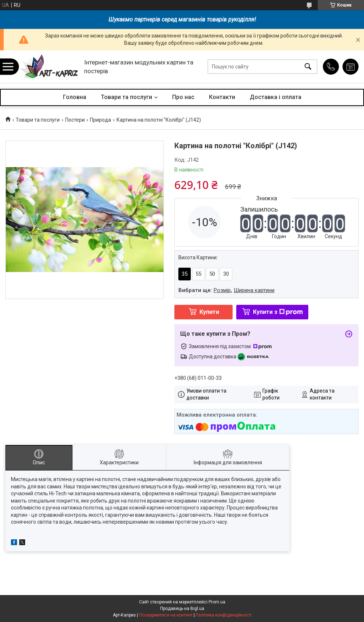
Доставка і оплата (276, 97)
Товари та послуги (126, 97)
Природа (100, 120)
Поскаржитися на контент (166, 615)
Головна (75, 97)
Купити (209, 312)
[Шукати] (308, 67)
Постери (75, 120)
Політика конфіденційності (224, 615)
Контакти (222, 97)
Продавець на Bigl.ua (182, 609)
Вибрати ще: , (226, 290)
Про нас (183, 97)
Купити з (278, 312)
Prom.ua (217, 602)
